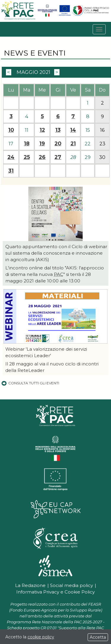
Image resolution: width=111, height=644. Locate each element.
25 (27, 157)
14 (73, 130)
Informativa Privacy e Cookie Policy (55, 592)
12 (42, 130)
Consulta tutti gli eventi (30, 383)
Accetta (98, 637)
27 (58, 157)
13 (58, 130)
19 (42, 144)
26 (42, 157)
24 (11, 157)
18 (27, 144)
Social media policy (71, 585)
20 (58, 144)
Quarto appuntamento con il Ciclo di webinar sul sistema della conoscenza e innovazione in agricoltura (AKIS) (56, 253)
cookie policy (41, 637)
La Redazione (30, 585)
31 (11, 171)
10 (11, 130)
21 (73, 144)
